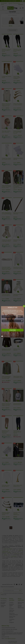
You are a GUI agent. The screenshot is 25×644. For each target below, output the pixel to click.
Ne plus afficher (6, 336)
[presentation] (12, 326)
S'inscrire (13, 330)
